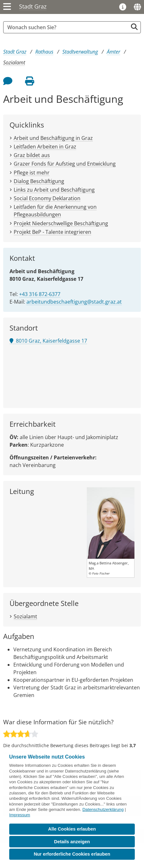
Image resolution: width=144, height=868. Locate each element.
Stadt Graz (33, 6)
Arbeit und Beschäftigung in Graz (53, 138)
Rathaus (44, 52)
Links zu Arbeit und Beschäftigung (54, 190)
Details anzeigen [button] (72, 842)
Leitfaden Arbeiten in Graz (45, 147)
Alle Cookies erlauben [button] (72, 829)
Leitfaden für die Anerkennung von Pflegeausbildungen (55, 211)
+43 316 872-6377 (40, 294)
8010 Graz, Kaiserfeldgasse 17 (48, 341)
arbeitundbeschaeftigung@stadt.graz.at (74, 302)
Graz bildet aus (32, 155)
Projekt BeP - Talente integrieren (52, 232)
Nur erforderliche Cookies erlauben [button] (72, 854)
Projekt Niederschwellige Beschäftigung (61, 223)
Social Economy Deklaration (47, 198)
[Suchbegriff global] (67, 27)
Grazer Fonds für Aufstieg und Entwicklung (65, 164)
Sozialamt (14, 62)
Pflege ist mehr (32, 173)
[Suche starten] (134, 27)
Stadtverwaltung (80, 52)
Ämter (113, 52)
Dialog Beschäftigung (39, 181)
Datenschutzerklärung (103, 809)
